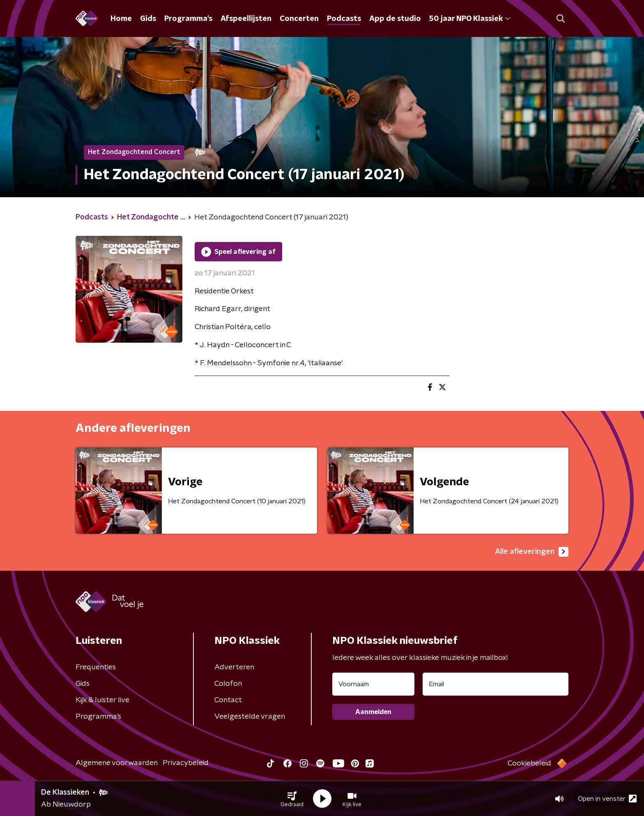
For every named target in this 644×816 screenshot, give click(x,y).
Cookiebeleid (529, 763)
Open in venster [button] (607, 799)
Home (121, 19)
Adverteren (234, 667)
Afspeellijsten (246, 19)
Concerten (299, 19)
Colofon (228, 684)
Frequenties (96, 667)
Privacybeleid (186, 763)
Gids (148, 19)
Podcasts (344, 19)
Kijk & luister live (102, 700)
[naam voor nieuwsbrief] (373, 684)
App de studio (395, 19)
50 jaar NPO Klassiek (470, 19)
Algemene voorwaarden (117, 763)
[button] (292, 799)
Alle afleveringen (532, 552)
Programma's (188, 19)
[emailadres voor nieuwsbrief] (496, 684)
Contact (228, 700)
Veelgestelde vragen (250, 717)
